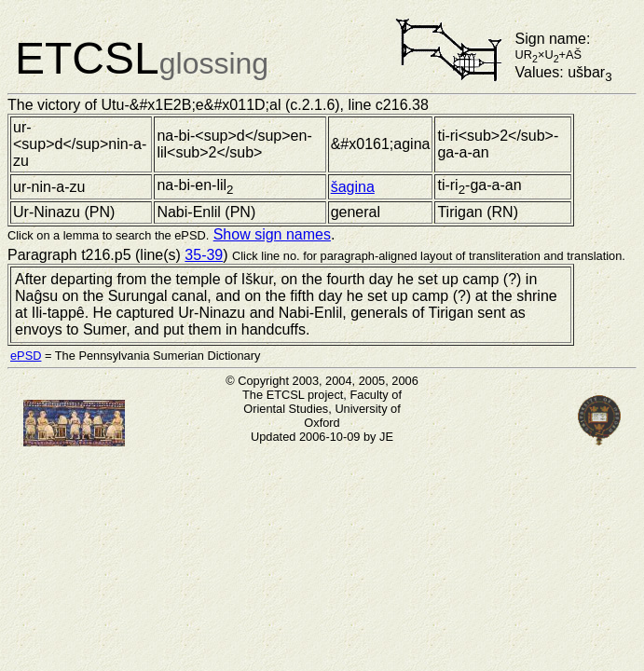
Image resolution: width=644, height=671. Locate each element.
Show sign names (272, 234)
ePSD (26, 356)
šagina (353, 187)
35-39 (204, 255)
